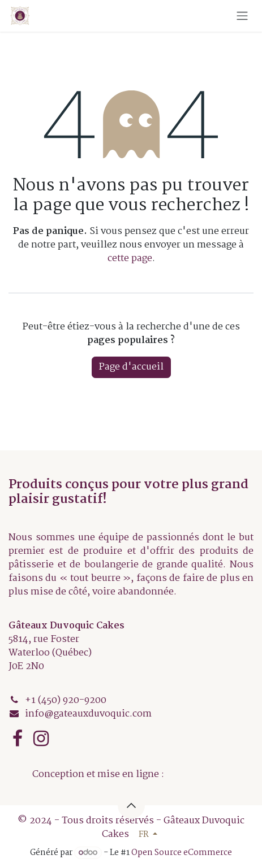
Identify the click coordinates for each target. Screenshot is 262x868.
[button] (131, 805)
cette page (130, 259)
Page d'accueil (131, 367)
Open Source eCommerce (182, 853)
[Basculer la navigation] (242, 16)
